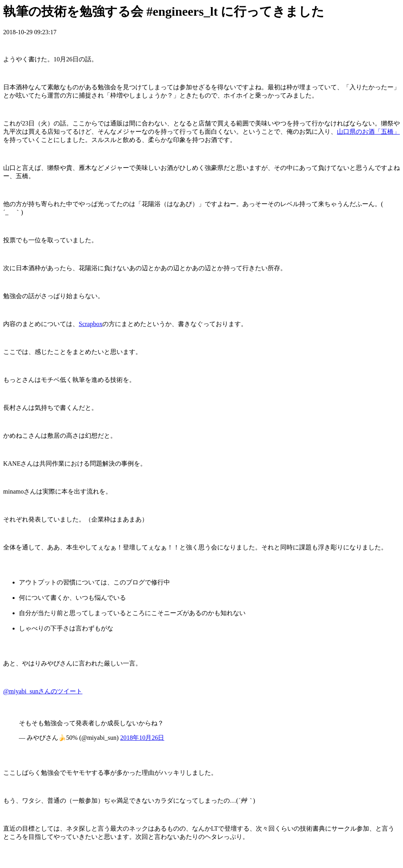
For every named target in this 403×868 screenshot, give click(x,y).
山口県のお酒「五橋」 (368, 132)
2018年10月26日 (142, 738)
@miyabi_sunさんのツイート (43, 691)
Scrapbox (91, 324)
